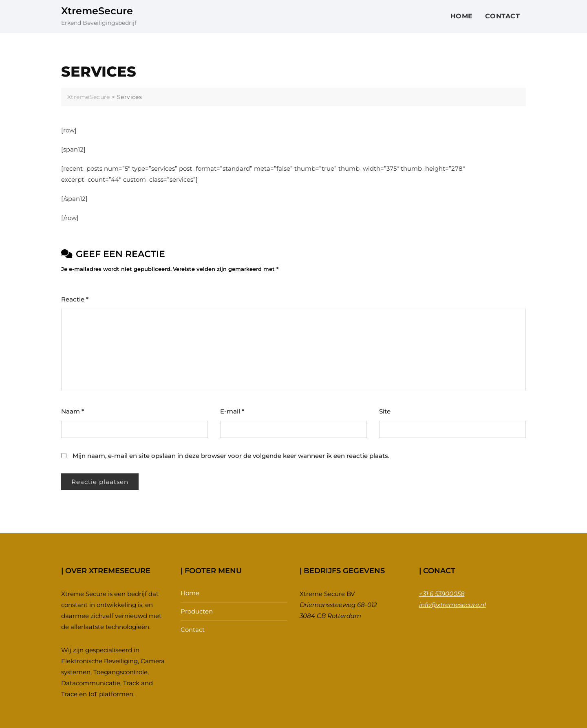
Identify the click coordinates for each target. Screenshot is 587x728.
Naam (73, 411)
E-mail (232, 411)
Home (462, 16)
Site (385, 411)
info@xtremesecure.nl (452, 605)
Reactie (75, 299)
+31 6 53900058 (442, 594)
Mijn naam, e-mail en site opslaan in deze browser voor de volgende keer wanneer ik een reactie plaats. (231, 456)
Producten (197, 611)
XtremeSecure (97, 11)
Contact (503, 16)
